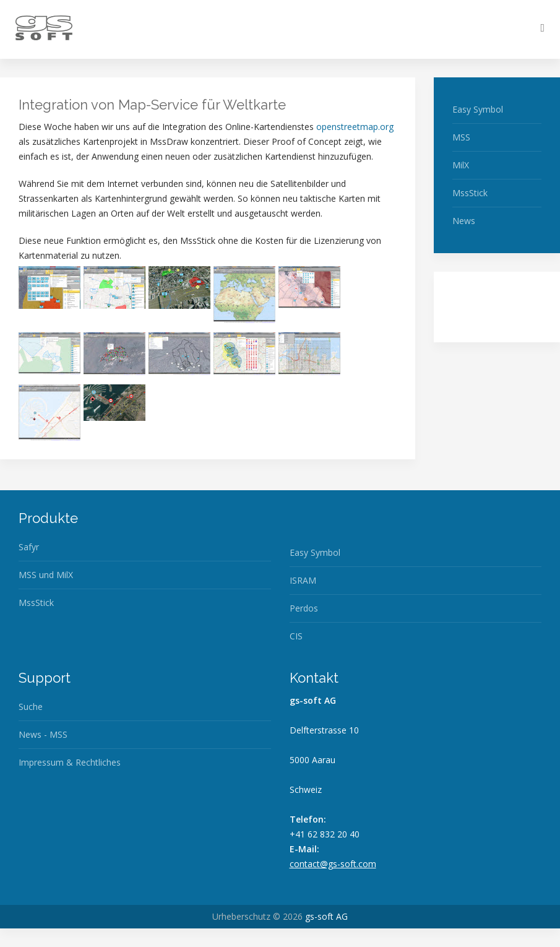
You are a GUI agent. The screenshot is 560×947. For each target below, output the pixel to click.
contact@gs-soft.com (333, 864)
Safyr (29, 547)
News (464, 221)
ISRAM (303, 580)
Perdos (304, 608)
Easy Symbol (478, 109)
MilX (461, 165)
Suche (31, 707)
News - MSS (43, 734)
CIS (296, 636)
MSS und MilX (46, 575)
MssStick (470, 193)
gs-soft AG (326, 916)
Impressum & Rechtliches (70, 762)
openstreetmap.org (355, 127)
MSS (461, 137)
